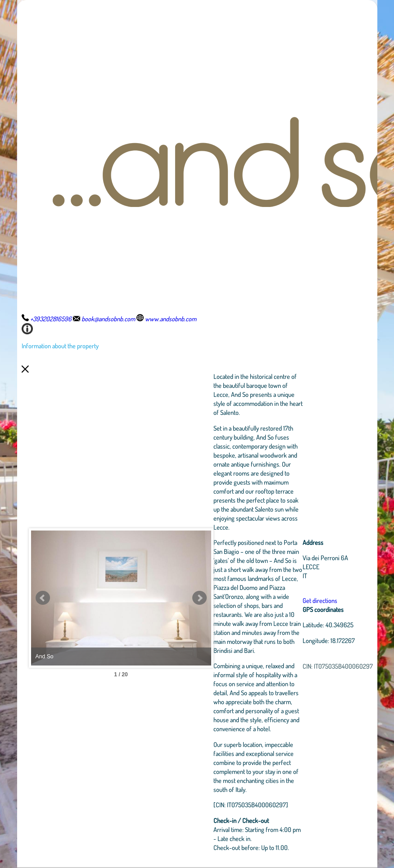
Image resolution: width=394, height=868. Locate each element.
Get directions (320, 600)
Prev (43, 598)
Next (199, 598)
